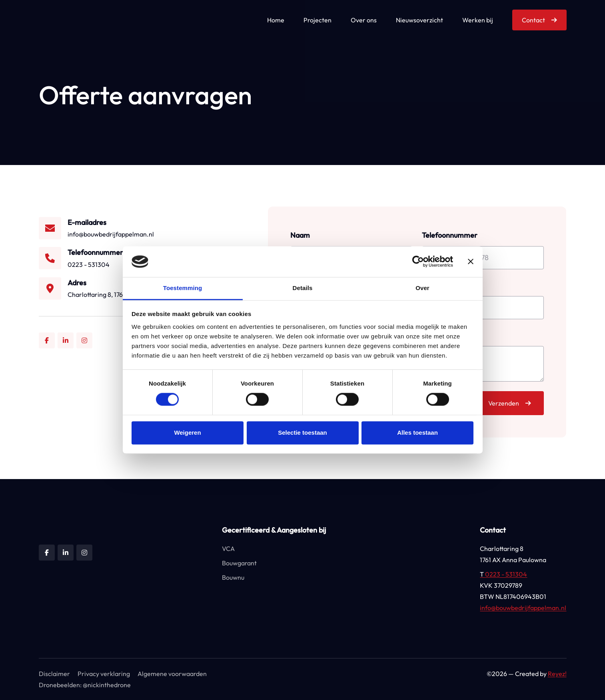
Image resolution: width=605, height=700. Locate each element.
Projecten (317, 20)
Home (276, 20)
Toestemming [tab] (183, 288)
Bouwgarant (239, 563)
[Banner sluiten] (471, 262)
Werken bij (478, 20)
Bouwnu (233, 577)
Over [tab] (422, 288)
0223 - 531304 (503, 574)
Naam (300, 235)
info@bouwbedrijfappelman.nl (523, 608)
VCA (228, 549)
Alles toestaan (417, 433)
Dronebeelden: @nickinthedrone (85, 685)
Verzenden (504, 403)
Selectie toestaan (302, 433)
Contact (533, 20)
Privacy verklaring (104, 674)
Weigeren (187, 433)
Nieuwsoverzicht (419, 20)
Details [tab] (303, 288)
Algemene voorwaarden (172, 674)
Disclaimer (54, 674)
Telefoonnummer (450, 235)
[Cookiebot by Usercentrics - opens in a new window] (418, 262)
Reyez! (557, 674)
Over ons (364, 20)
